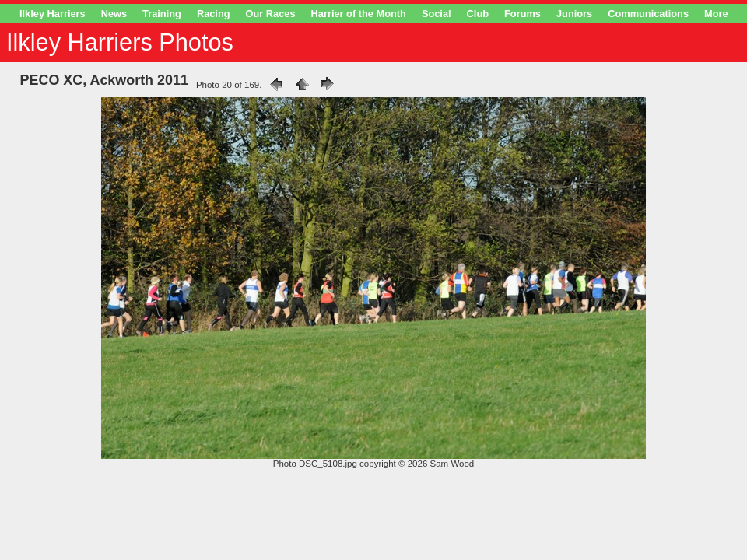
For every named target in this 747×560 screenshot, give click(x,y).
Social (437, 14)
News (114, 14)
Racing (214, 14)
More (716, 14)
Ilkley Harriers (53, 14)
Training (162, 14)
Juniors (574, 14)
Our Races (271, 14)
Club (478, 14)
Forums (523, 14)
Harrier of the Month (359, 14)
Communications (648, 14)
